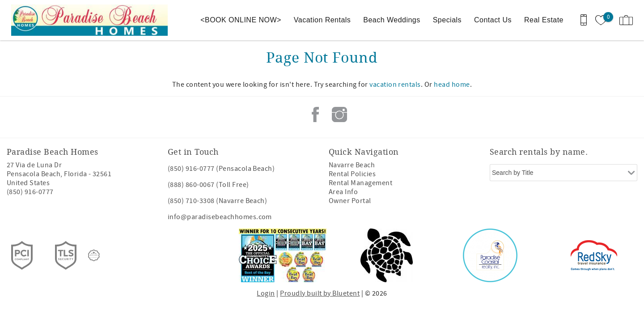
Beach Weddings (392, 20)
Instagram (339, 114)
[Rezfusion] (94, 255)
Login (266, 293)
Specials (447, 20)
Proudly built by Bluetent (320, 293)
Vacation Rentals (322, 20)
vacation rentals (395, 85)
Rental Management (360, 183)
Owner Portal (350, 201)
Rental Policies (352, 174)
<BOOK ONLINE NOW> (241, 20)
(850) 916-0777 (30, 192)
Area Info (343, 192)
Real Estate (544, 20)
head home (452, 85)
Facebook (315, 114)
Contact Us (493, 20)
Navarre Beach (352, 165)
